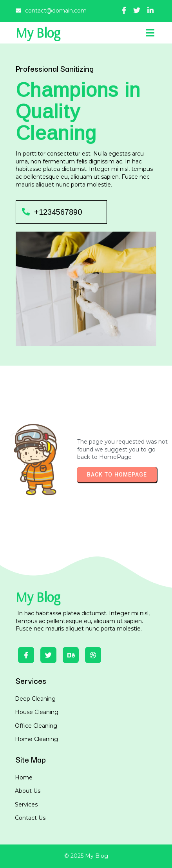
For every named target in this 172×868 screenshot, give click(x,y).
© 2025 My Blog (86, 856)
